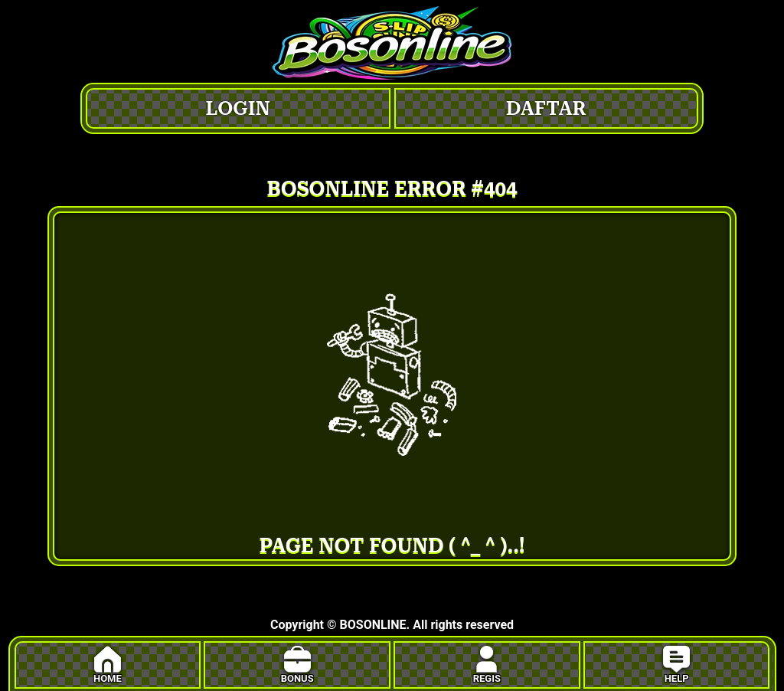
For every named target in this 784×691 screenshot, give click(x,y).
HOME (108, 665)
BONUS (297, 665)
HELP (676, 665)
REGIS (487, 665)
